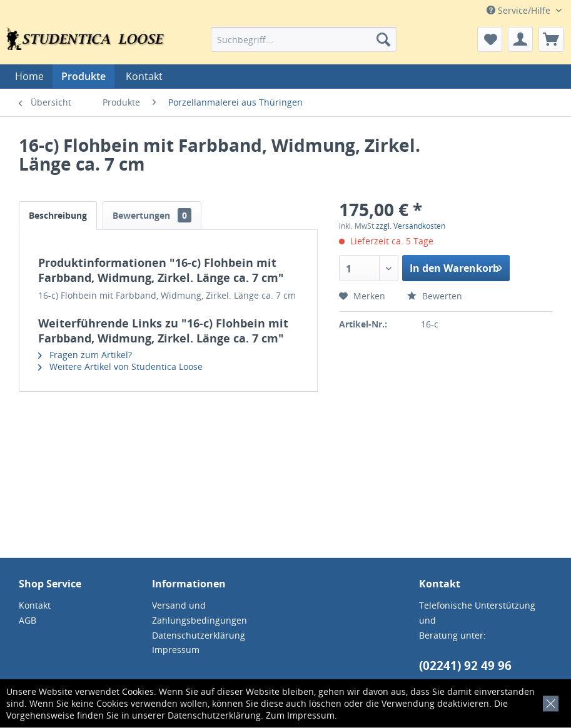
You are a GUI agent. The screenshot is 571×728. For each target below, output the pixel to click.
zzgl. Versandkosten (411, 226)
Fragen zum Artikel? (85, 355)
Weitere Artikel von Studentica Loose (120, 366)
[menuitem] (304, 39)
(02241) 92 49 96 (465, 666)
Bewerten (435, 296)
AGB (28, 620)
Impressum (311, 715)
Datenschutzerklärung (214, 715)
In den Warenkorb (456, 267)
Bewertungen (152, 215)
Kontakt (144, 76)
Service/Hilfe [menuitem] (520, 10)
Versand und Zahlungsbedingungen (200, 613)
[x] (548, 701)
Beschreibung (58, 215)
